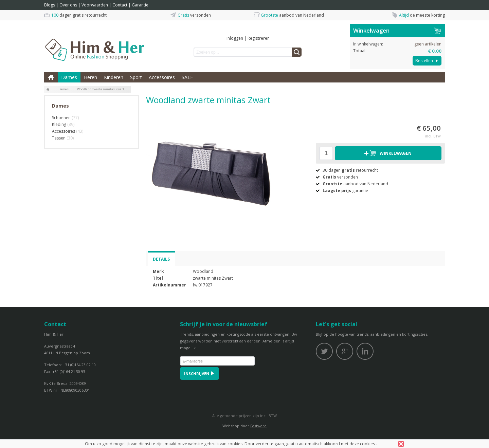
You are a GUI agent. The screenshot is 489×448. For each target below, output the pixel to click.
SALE (187, 77)
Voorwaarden (95, 5)
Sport (136, 77)
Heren (90, 77)
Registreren (259, 38)
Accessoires (162, 77)
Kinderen (114, 77)
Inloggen (235, 38)
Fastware (258, 426)
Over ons (68, 5)
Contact (120, 5)
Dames (69, 77)
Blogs (50, 5)
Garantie (140, 5)
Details (161, 259)
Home (51, 77)
